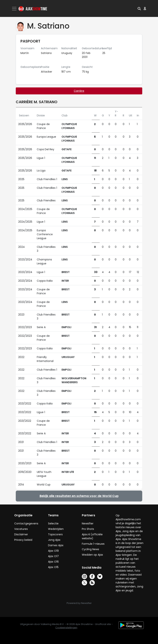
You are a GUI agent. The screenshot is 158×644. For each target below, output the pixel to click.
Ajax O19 (53, 551)
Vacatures (21, 529)
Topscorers (55, 534)
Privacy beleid (23, 540)
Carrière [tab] (79, 91)
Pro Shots (88, 529)
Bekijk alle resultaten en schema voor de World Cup (79, 496)
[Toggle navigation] (15, 9)
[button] (139, 8)
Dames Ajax (56, 545)
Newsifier (88, 523)
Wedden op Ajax (92, 555)
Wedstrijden (56, 529)
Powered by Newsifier (79, 603)
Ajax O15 (53, 567)
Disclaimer (21, 534)
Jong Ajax (54, 540)
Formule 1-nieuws (93, 544)
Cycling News (90, 549)
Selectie (53, 523)
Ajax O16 (53, 562)
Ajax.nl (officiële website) (92, 536)
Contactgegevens (26, 523)
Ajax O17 (53, 556)
